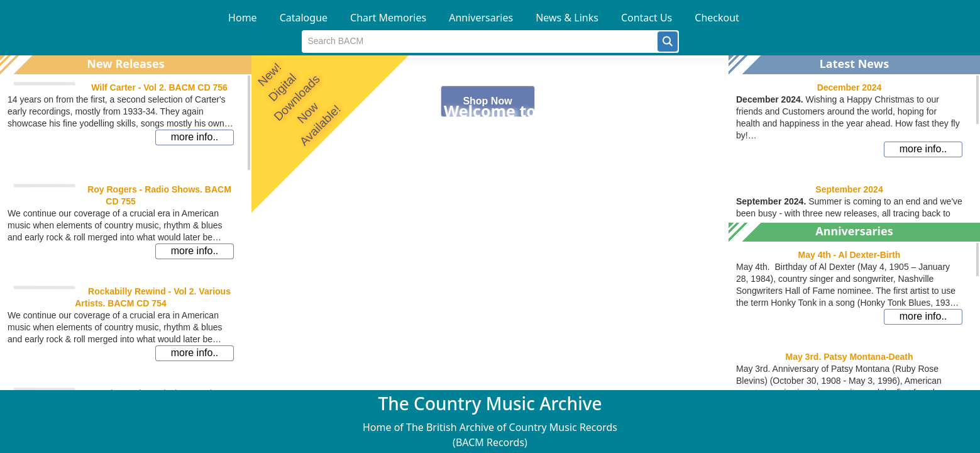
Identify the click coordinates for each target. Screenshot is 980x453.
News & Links (567, 18)
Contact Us (647, 18)
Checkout (717, 18)
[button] (668, 42)
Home (243, 18)
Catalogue (304, 18)
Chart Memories (388, 18)
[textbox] (480, 42)
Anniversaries (481, 18)
